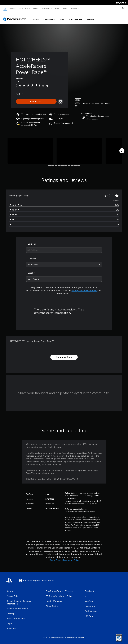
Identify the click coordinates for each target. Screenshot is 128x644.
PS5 (20, 8)
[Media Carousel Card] (30, 148)
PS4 (27, 8)
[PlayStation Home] (5, 8)
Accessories (46, 8)
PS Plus (35, 8)
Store (65, 8)
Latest (36, 17)
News (57, 8)
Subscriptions (75, 17)
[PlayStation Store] (15, 16)
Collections (49, 17)
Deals (62, 17)
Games (12, 8)
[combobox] (64, 247)
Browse (90, 17)
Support (74, 8)
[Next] (122, 148)
